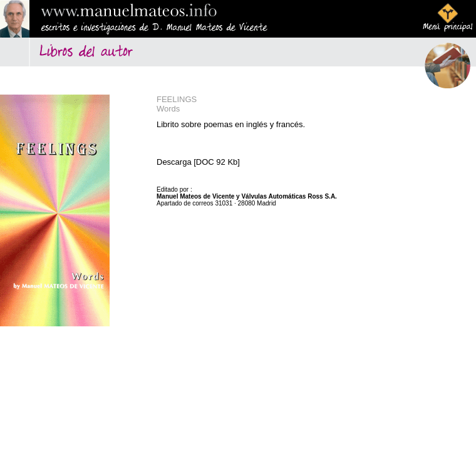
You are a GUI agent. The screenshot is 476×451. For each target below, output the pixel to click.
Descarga (174, 162)
